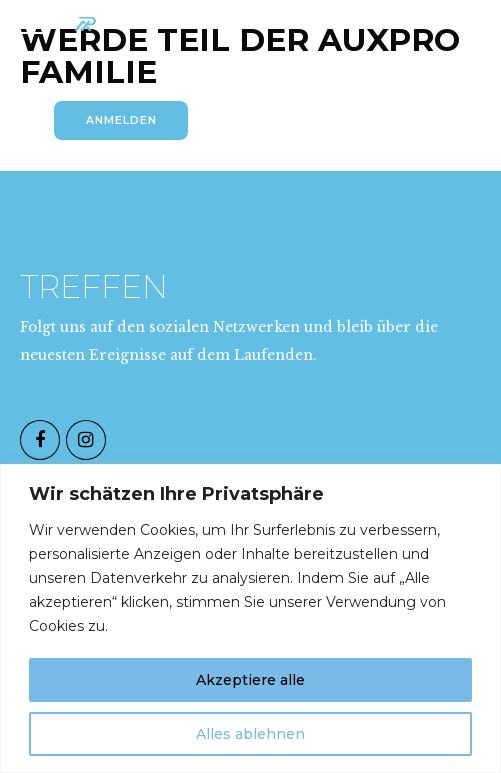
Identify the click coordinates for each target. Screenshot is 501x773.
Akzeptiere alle (250, 680)
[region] (250, 618)
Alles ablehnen (250, 734)
